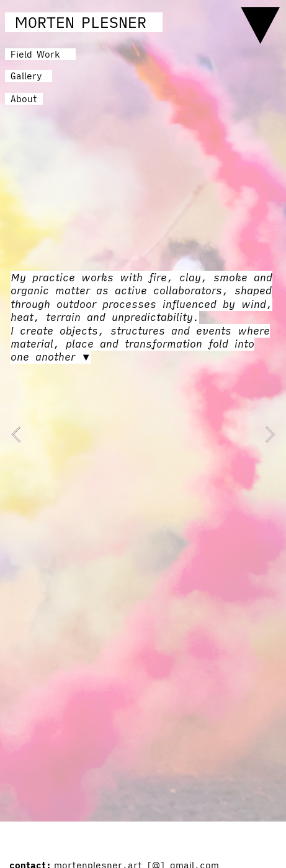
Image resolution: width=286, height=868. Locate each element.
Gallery (31, 76)
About (24, 99)
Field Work (35, 54)
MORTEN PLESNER (80, 22)
